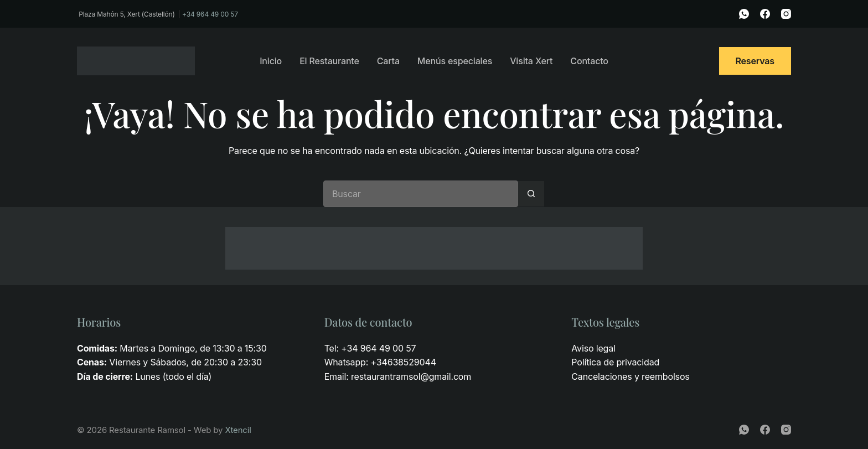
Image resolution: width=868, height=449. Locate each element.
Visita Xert (531, 61)
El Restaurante (329, 61)
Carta (388, 61)
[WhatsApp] (744, 14)
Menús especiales (455, 61)
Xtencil (238, 430)
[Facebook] (765, 14)
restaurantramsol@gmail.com (411, 376)
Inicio (271, 61)
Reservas (755, 61)
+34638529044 (403, 362)
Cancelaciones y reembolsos (630, 376)
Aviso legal (593, 348)
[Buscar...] (421, 194)
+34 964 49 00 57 (210, 14)
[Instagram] (786, 14)
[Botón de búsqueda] (531, 194)
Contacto (589, 61)
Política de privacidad (615, 362)
